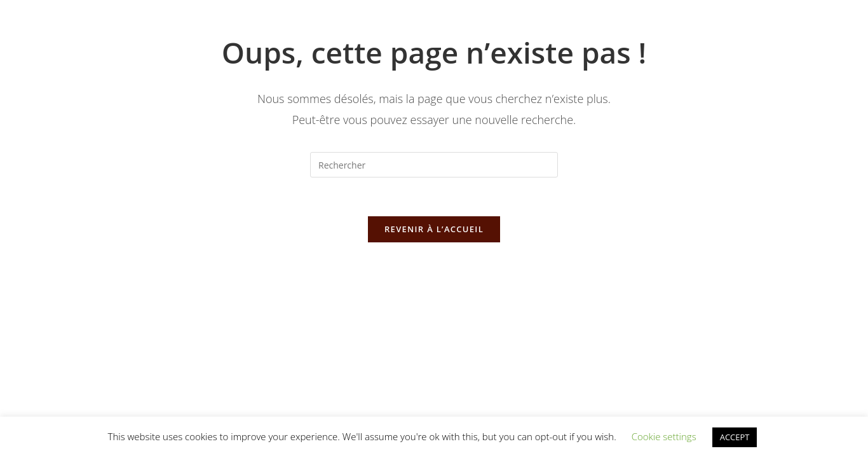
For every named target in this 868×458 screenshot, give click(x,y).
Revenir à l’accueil (434, 229)
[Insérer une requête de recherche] (434, 165)
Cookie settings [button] (664, 436)
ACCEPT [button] (735, 437)
